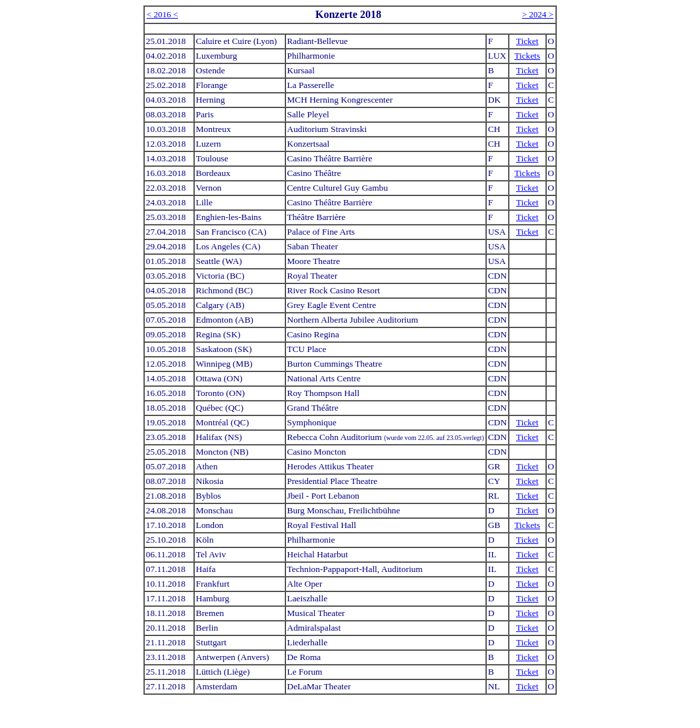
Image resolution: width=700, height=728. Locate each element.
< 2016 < (162, 14)
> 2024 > (538, 14)
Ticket (527, 41)
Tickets (527, 56)
